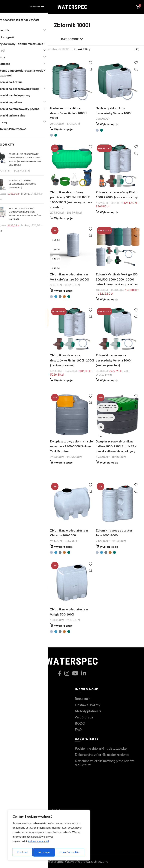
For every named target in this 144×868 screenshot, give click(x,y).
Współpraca (84, 717)
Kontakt (10, 748)
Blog (8, 779)
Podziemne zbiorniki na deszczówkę (101, 748)
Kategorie (70, 39)
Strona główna (16, 49)
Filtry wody (13, 723)
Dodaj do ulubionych (45, 63)
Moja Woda (13, 699)
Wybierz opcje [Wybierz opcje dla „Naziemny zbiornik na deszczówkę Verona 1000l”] (109, 124)
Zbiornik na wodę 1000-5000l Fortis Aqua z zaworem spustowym (24, 535)
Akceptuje (75, 852)
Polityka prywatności (40, 843)
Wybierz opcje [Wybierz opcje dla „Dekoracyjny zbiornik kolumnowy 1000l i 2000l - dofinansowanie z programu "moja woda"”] (18, 468)
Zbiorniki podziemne (19, 705)
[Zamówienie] (137, 50)
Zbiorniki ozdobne (18, 711)
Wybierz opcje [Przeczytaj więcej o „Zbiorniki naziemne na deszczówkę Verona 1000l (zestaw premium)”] (109, 380)
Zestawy (11, 717)
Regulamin (83, 699)
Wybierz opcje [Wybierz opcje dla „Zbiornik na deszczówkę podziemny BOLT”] (18, 208)
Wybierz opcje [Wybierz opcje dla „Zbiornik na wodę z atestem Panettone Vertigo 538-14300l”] (18, 626)
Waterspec (55, 861)
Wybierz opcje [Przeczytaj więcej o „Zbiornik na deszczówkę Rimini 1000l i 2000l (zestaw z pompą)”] (109, 212)
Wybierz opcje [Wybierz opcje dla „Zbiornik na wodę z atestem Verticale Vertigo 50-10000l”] (63, 291)
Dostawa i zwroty (88, 705)
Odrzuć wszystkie (48, 852)
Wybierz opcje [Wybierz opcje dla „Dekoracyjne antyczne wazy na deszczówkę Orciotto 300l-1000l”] (18, 129)
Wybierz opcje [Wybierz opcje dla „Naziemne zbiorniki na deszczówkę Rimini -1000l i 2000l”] (63, 129)
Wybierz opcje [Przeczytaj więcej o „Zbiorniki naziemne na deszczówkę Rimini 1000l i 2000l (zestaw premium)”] (63, 380)
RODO (80, 723)
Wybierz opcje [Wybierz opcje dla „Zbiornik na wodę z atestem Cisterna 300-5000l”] (63, 547)
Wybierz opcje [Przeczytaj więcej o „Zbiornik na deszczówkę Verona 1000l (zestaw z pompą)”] (18, 294)
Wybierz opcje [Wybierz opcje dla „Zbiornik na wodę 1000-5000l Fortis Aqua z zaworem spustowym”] (18, 552)
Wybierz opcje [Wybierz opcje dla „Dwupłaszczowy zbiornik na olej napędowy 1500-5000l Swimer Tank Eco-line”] (63, 462)
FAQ (78, 730)
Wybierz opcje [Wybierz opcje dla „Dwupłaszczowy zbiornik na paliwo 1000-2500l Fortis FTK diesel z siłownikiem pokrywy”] (109, 462)
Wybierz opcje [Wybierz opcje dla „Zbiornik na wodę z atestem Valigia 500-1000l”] (63, 626)
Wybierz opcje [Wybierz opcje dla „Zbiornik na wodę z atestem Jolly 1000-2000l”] (109, 547)
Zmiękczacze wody (18, 730)
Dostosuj (22, 852)
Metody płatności (88, 711)
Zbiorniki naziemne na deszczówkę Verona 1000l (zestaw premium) (114, 360)
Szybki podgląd (45, 69)
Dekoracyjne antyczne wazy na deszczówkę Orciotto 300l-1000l (26, 113)
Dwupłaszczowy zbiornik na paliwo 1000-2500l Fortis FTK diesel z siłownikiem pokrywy (116, 446)
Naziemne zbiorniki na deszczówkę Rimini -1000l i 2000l (68, 113)
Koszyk (10, 761)
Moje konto (13, 773)
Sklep (8, 767)
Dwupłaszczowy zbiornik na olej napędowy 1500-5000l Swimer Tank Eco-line (72, 446)
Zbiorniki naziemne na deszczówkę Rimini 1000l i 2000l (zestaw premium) (72, 360)
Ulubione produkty (18, 755)
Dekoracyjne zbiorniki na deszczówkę (102, 755)
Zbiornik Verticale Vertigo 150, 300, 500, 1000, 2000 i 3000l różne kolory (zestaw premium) (117, 279)
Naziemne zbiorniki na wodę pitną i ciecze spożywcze (105, 762)
